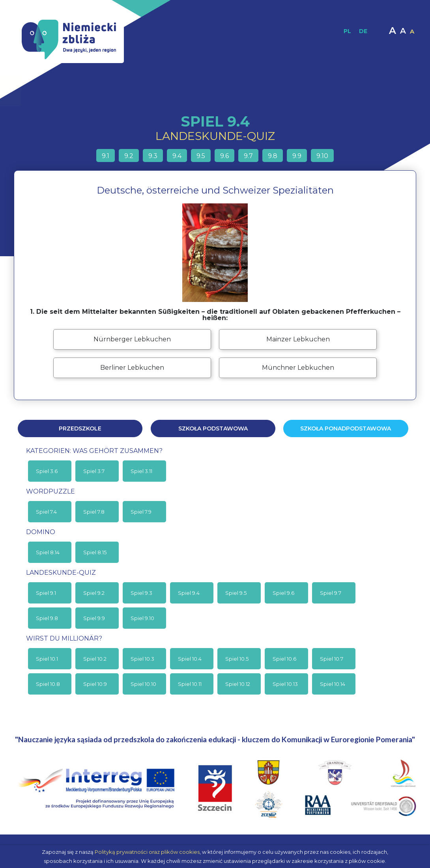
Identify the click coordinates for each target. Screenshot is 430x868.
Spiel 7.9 (141, 512)
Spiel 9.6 (283, 593)
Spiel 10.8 (48, 684)
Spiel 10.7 (332, 659)
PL (347, 31)
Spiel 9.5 (236, 593)
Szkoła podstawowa (213, 428)
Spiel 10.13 (285, 684)
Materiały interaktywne (256, 91)
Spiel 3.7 (94, 471)
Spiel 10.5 (237, 659)
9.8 (273, 156)
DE (363, 31)
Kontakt (372, 91)
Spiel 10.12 (238, 684)
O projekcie (92, 91)
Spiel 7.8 (94, 512)
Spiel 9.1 (46, 593)
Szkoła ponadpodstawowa (346, 428)
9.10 (322, 156)
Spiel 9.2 (94, 593)
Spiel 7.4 (46, 512)
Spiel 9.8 (47, 618)
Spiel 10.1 (47, 659)
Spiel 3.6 (47, 471)
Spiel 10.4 (190, 659)
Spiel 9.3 (141, 593)
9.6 (224, 156)
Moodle (344, 91)
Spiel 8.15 (95, 552)
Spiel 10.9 (95, 684)
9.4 (177, 156)
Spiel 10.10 (143, 684)
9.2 (129, 156)
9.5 (201, 156)
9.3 (153, 156)
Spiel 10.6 (284, 659)
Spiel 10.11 (190, 684)
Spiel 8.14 (48, 552)
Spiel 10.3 (142, 659)
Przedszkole (80, 428)
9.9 (297, 156)
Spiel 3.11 (141, 471)
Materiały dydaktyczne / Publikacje (166, 91)
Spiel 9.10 (142, 618)
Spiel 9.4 (189, 593)
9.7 (248, 156)
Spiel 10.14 (333, 684)
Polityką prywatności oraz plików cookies (147, 852)
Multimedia (310, 91)
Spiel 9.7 (331, 593)
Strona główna (49, 91)
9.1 (106, 156)
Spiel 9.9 (94, 618)
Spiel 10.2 (95, 659)
